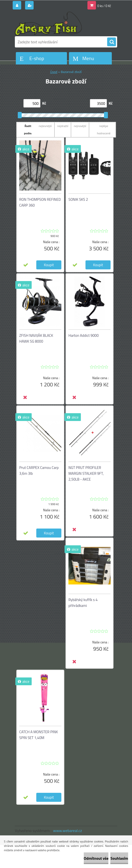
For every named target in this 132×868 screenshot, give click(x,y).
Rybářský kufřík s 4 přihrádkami (83, 603)
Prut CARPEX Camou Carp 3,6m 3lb (39, 471)
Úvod (54, 72)
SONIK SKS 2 (78, 199)
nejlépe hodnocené (104, 130)
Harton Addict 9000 (84, 335)
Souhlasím (119, 858)
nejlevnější (45, 126)
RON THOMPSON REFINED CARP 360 (40, 202)
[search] (112, 42)
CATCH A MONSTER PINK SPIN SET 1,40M (39, 735)
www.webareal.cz (68, 831)
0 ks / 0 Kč (104, 6)
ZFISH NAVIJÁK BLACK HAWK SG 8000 (36, 338)
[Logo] (48, 24)
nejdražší (63, 126)
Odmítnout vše (96, 858)
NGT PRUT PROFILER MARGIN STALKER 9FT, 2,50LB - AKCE (86, 473)
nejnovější (80, 126)
